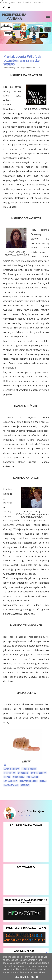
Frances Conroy (39, 773)
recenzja (25, 785)
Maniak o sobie (25, 3)
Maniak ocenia (11, 781)
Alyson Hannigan (12, 769)
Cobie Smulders (29, 769)
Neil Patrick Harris (28, 781)
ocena (43, 781)
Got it (35, 977)
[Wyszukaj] (50, 8)
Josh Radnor (33, 777)
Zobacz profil (24, 816)
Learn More (22, 977)
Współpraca (39, 3)
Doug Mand (23, 773)
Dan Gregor (10, 773)
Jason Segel (18, 777)
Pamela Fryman (11, 785)
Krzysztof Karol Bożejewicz (32, 811)
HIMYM (7, 777)
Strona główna (9, 3)
